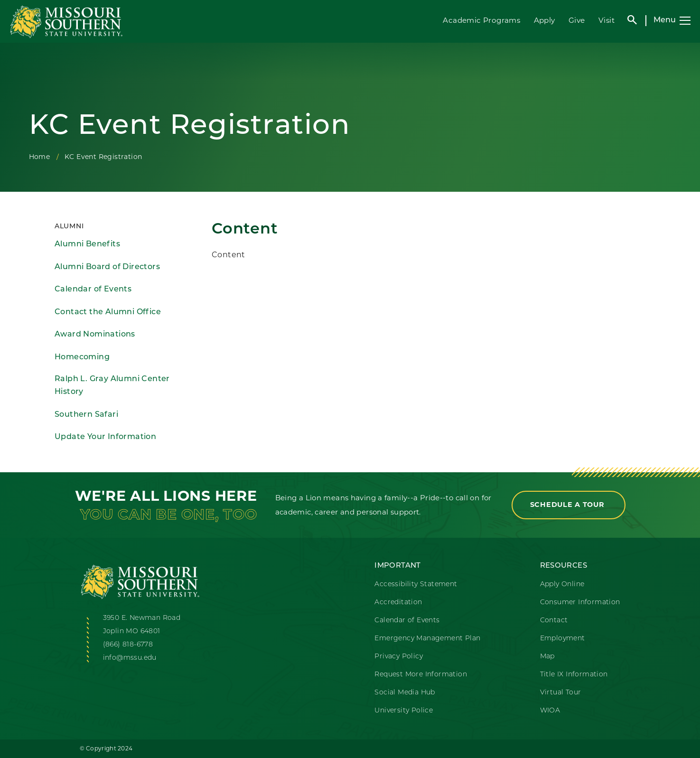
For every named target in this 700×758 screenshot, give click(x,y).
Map (547, 657)
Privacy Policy (399, 657)
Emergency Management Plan (427, 639)
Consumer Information (580, 603)
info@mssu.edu (130, 658)
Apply (545, 20)
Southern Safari (86, 415)
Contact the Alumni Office (108, 312)
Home (40, 157)
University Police (404, 711)
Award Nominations (95, 335)
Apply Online (562, 585)
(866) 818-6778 (128, 645)
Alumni (69, 227)
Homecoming (82, 357)
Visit (607, 20)
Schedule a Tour (569, 505)
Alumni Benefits (87, 244)
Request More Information (421, 675)
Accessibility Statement (416, 585)
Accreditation (398, 603)
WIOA (550, 711)
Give (577, 20)
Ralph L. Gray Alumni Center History (112, 386)
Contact (554, 621)
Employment (563, 639)
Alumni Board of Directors (107, 267)
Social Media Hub (405, 693)
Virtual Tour (561, 693)
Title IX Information (574, 675)
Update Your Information (105, 437)
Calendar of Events (93, 290)
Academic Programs (481, 20)
